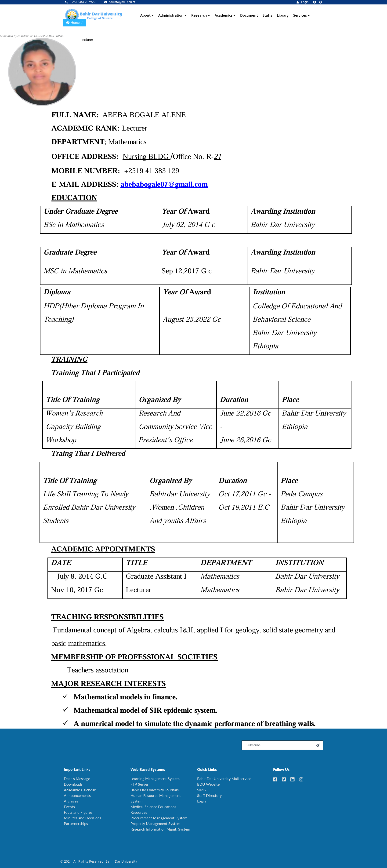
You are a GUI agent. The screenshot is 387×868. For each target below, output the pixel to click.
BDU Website (208, 782)
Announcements (77, 793)
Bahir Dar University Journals (155, 788)
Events (69, 804)
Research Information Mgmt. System (160, 827)
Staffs (267, 14)
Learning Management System (155, 776)
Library (283, 14)
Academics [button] (224, 14)
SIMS (201, 788)
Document (249, 14)
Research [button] (200, 14)
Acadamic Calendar (80, 788)
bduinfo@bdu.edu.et (120, 2)
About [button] (146, 14)
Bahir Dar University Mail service (224, 776)
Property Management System (155, 821)
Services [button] (300, 14)
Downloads (73, 782)
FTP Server (139, 782)
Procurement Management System (159, 816)
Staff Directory (209, 793)
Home (75, 20)
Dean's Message (77, 776)
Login (302, 2)
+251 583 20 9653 (81, 2)
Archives (71, 799)
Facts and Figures (78, 810)
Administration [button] (171, 14)
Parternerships (76, 821)
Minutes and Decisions (83, 816)
